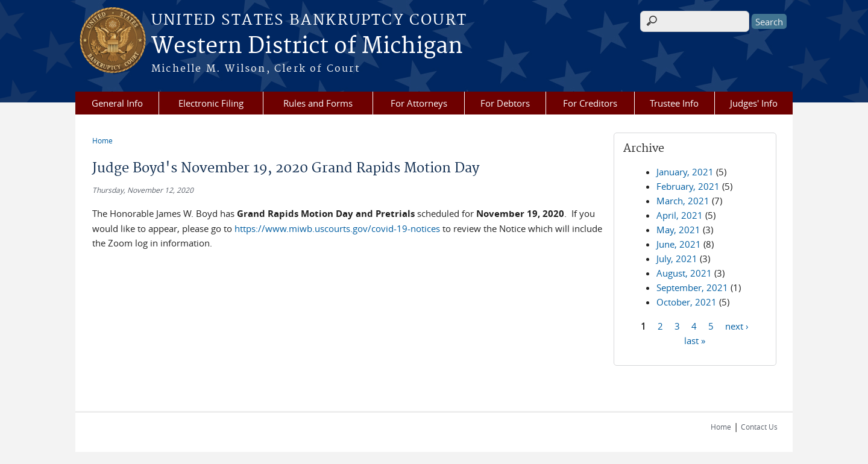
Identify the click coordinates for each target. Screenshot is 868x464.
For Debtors (505, 103)
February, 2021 (688, 186)
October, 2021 (687, 302)
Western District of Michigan (307, 46)
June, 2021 (679, 244)
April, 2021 (680, 215)
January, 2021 (685, 172)
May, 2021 (678, 230)
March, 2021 (683, 201)
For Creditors (590, 103)
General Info (117, 103)
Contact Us (759, 427)
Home (102, 140)
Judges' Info (754, 103)
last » (695, 340)
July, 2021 (677, 259)
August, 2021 (684, 273)
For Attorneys (419, 103)
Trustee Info (674, 103)
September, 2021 (692, 287)
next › (737, 325)
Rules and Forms (318, 103)
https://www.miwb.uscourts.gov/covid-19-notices (337, 228)
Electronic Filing (211, 103)
